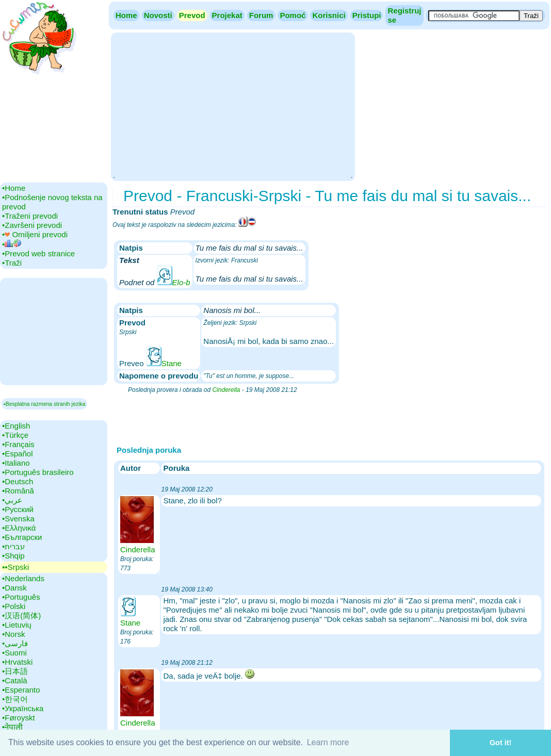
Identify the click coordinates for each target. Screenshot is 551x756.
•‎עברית (13, 546)
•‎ (12, 244)
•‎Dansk (14, 588)
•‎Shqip (13, 556)
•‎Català (15, 680)
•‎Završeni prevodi (32, 225)
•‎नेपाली (12, 727)
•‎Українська (23, 708)
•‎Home (14, 188)
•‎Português (21, 597)
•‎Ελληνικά (19, 528)
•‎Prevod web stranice (38, 253)
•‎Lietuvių (17, 625)
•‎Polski (14, 606)
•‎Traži (12, 263)
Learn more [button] (328, 742)
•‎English (16, 426)
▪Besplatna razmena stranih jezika (44, 404)
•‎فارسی (15, 643)
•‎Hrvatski (17, 662)
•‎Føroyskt (19, 718)
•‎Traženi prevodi (30, 216)
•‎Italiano (16, 463)
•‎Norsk (13, 634)
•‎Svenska (18, 519)
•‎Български (22, 537)
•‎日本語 (15, 671)
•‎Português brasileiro (38, 472)
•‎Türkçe (15, 435)
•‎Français (18, 444)
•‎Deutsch (18, 481)
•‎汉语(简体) (21, 615)
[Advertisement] (233, 106)
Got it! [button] (500, 743)
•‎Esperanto (21, 690)
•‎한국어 (15, 699)
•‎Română (18, 491)
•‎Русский (18, 509)
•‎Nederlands (23, 578)
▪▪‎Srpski (15, 567)
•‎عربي (12, 500)
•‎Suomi (14, 653)
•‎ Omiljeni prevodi (35, 234)
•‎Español (17, 454)
